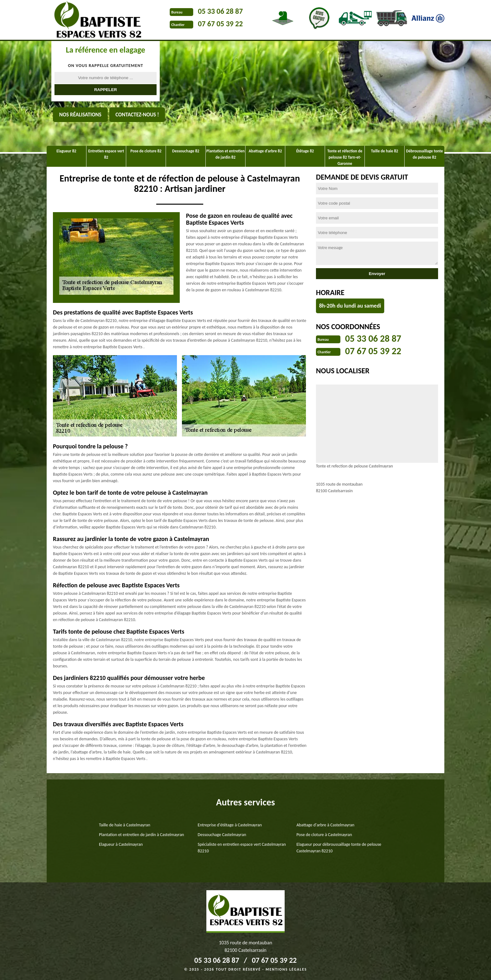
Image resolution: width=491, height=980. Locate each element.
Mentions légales (286, 969)
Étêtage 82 (305, 151)
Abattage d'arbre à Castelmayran (326, 825)
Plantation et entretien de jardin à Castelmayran (142, 835)
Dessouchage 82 (186, 151)
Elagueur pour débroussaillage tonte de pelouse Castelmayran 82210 (339, 848)
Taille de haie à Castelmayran (125, 825)
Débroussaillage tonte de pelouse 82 (425, 154)
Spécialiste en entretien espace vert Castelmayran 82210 (242, 848)
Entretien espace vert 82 (106, 154)
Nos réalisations (80, 115)
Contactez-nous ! (137, 115)
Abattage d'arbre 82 (265, 151)
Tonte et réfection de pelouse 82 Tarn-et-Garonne (345, 157)
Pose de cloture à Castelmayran (324, 835)
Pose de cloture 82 (146, 151)
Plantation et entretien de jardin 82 (225, 154)
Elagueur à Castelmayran (121, 844)
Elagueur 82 (66, 151)
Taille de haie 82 (385, 151)
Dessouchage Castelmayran (222, 835)
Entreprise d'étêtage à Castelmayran (230, 825)
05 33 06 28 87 (220, 11)
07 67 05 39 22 (220, 24)
